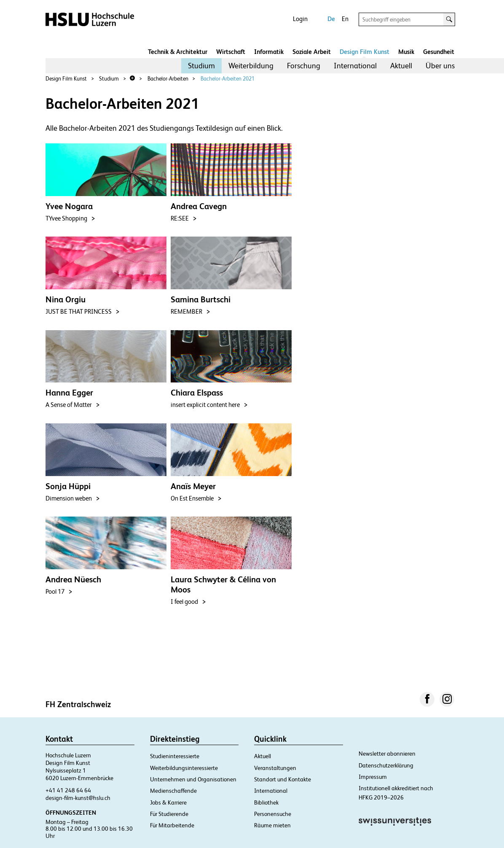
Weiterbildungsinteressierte (184, 768)
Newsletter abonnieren (387, 754)
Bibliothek (266, 802)
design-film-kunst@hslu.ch (78, 798)
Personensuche (273, 814)
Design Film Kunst (365, 52)
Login (300, 19)
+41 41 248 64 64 (68, 790)
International (355, 66)
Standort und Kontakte (283, 779)
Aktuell (401, 66)
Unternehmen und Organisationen (193, 779)
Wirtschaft (231, 52)
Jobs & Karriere (168, 802)
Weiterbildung (251, 66)
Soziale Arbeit (312, 52)
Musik (406, 52)
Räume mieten (272, 825)
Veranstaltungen (275, 768)
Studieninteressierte (175, 756)
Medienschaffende (173, 791)
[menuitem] (201, 66)
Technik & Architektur (178, 52)
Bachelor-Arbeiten (168, 79)
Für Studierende (169, 814)
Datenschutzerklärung (386, 765)
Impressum (373, 777)
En (345, 19)
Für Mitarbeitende (172, 825)
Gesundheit (439, 52)
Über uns (440, 66)
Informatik (269, 52)
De (331, 19)
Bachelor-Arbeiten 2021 (228, 79)
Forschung (304, 66)
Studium (201, 66)
